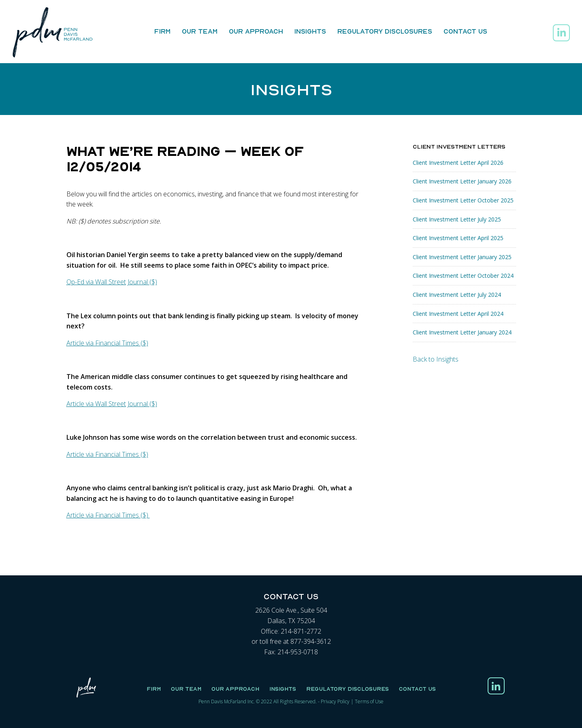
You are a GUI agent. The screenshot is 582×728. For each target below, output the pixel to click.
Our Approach (256, 31)
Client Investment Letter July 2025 (457, 219)
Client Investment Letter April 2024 (458, 314)
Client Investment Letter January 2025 (462, 257)
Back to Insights (436, 359)
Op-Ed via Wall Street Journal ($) (112, 282)
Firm (162, 31)
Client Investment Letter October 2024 (463, 276)
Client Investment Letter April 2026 (458, 163)
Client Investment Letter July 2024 (457, 295)
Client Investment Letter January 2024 (462, 332)
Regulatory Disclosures (385, 31)
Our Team (200, 31)
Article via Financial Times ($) (107, 343)
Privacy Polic (334, 701)
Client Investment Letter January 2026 (462, 181)
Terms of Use (369, 701)
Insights (310, 31)
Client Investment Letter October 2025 (463, 200)
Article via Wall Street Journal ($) (112, 404)
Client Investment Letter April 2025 (458, 238)
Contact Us (465, 31)
